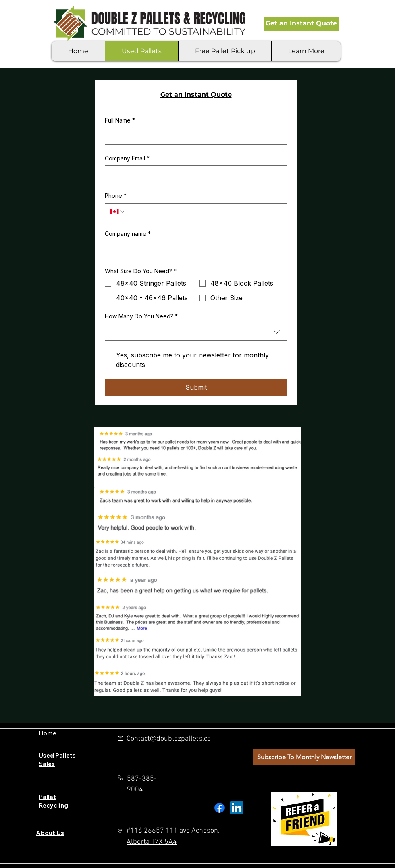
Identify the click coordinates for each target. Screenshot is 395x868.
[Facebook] (219, 808)
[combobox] (196, 332)
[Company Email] (193, 174)
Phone (116, 196)
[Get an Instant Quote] (301, 24)
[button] (306, 51)
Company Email (127, 158)
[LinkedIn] (237, 808)
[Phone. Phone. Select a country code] (118, 212)
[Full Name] (193, 136)
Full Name (120, 120)
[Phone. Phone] (204, 212)
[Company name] (193, 249)
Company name (128, 234)
